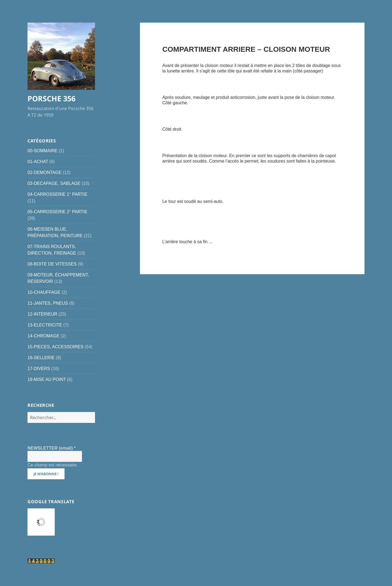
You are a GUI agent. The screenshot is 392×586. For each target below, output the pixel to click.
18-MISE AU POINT (47, 379)
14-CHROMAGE (43, 336)
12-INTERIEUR (42, 314)
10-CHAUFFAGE (44, 292)
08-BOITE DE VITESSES (52, 264)
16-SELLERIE (41, 358)
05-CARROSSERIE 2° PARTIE (57, 212)
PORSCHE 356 (51, 98)
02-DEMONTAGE (45, 173)
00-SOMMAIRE (42, 151)
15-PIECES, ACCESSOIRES (55, 347)
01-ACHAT (38, 162)
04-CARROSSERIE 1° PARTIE (57, 194)
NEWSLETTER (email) (52, 448)
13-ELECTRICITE (45, 325)
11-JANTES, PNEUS (48, 303)
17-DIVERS (39, 369)
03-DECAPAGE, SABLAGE (54, 183)
